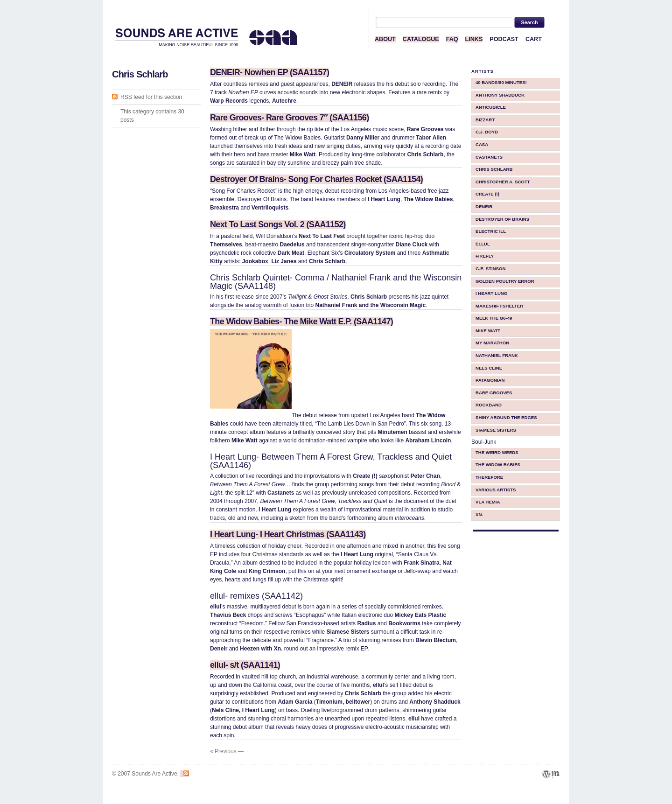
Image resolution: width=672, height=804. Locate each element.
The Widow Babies (498, 465)
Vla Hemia (488, 502)
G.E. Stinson (491, 269)
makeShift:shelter (499, 306)
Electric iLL (491, 231)
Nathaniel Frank (497, 355)
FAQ (452, 39)
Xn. (479, 514)
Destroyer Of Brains (502, 219)
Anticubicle (491, 107)
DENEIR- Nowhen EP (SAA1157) (269, 72)
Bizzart (485, 120)
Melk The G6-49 (494, 318)
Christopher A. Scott (503, 182)
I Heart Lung (491, 293)
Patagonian (490, 380)
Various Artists (496, 490)
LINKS (474, 39)
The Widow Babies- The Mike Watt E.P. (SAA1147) (301, 322)
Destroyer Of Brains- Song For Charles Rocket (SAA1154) (316, 179)
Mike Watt (488, 331)
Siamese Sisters (496, 430)
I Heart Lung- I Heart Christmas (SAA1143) (288, 534)
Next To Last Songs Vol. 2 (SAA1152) (278, 224)
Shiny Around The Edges (506, 417)
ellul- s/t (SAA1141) (245, 665)
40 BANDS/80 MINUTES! (501, 82)
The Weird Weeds (497, 452)
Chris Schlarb (494, 169)
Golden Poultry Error (505, 281)
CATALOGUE (421, 39)
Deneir (484, 206)
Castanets (489, 157)
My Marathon (492, 343)
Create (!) (487, 194)
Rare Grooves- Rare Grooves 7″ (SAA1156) (290, 118)
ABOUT (385, 39)
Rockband (489, 405)
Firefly (485, 256)
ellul (483, 244)
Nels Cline (489, 368)
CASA (482, 144)
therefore (489, 477)
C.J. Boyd (487, 132)
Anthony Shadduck (500, 95)
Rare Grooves (494, 393)
